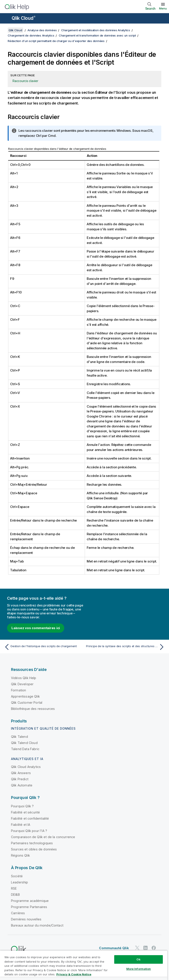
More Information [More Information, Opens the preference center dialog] (139, 969)
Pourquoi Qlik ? (22, 806)
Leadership (20, 882)
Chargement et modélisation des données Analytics (96, 30)
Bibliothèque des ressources (33, 709)
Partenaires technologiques (32, 843)
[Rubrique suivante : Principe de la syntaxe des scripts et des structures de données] (126, 647)
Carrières (18, 913)
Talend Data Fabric (25, 749)
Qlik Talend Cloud (24, 743)
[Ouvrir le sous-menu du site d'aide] (6, 19)
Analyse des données (42, 30)
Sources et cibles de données (34, 849)
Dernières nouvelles (26, 919)
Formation (18, 690)
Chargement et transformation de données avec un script (97, 35)
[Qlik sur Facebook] (154, 948)
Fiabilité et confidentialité (30, 818)
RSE (14, 888)
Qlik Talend (19, 737)
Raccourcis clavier (25, 81)
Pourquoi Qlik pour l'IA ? (29, 831)
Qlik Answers (21, 773)
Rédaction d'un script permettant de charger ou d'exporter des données (56, 41)
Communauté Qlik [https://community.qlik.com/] (114, 948)
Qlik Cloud (24, 18)
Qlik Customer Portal (27, 702)
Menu (163, 8)
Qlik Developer (22, 684)
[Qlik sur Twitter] (137, 948)
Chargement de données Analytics (31, 35)
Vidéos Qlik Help (24, 678)
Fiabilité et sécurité (25, 812)
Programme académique (30, 901)
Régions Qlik (20, 855)
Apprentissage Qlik (25, 696)
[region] (84, 965)
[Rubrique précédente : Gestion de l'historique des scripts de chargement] (43, 647)
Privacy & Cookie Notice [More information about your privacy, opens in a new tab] (74, 974)
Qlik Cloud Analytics (26, 767)
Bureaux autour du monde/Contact (37, 925)
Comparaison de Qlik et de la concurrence (43, 837)
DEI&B (15, 895)
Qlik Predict (20, 779)
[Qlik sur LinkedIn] (145, 948)
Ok (138, 959)
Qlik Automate (22, 785)
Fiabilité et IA (21, 825)
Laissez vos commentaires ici (36, 628)
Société (17, 876)
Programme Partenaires (29, 907)
